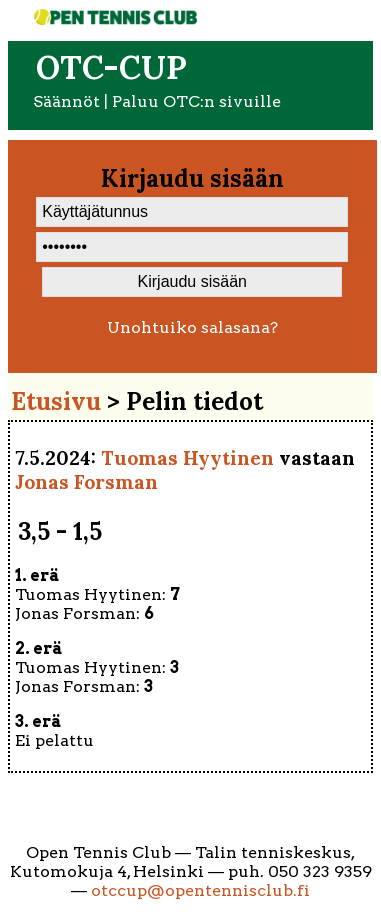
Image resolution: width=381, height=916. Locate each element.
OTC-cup (111, 67)
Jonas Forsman (86, 482)
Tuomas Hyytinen (187, 458)
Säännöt (66, 101)
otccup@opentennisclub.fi (200, 890)
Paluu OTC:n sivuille (196, 101)
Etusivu (56, 401)
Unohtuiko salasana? (192, 327)
